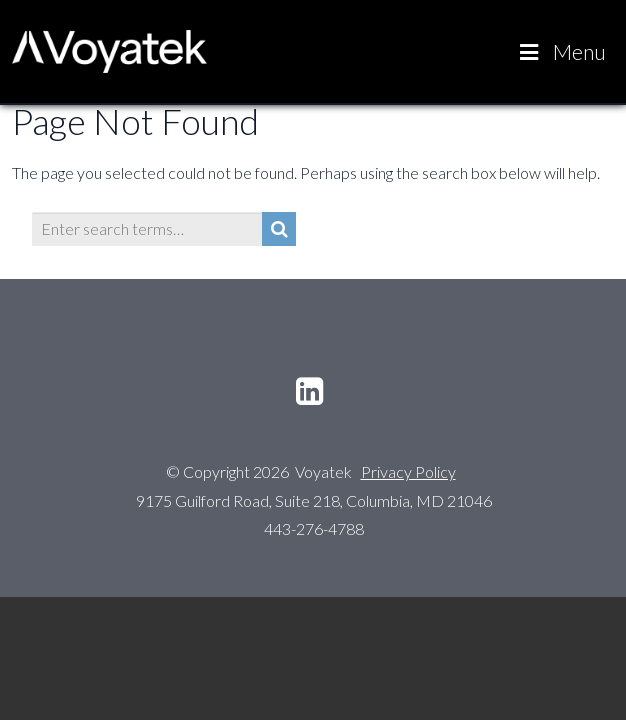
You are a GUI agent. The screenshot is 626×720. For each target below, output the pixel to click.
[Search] (279, 229)
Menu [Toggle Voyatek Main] (560, 51)
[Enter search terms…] (147, 229)
